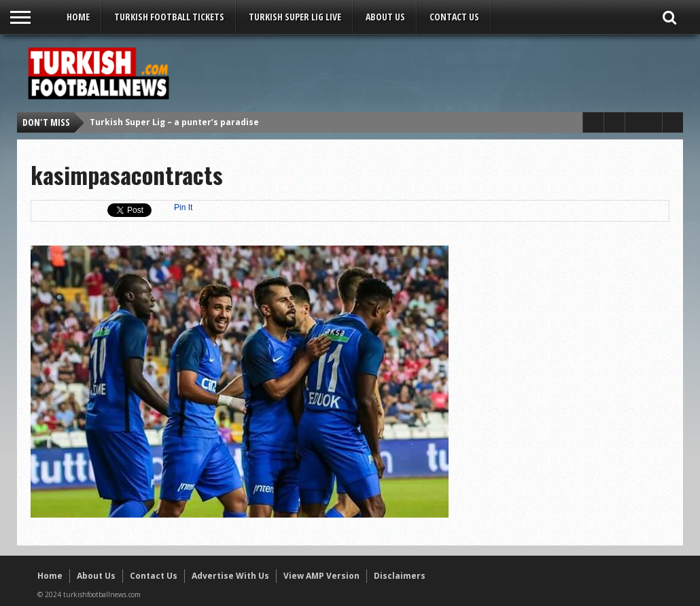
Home (78, 17)
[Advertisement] (429, 73)
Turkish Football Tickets (169, 17)
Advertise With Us (230, 576)
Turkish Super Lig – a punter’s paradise (174, 122)
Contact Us (454, 17)
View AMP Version (321, 576)
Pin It (183, 207)
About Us (385, 17)
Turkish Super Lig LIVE (295, 17)
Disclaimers (400, 576)
